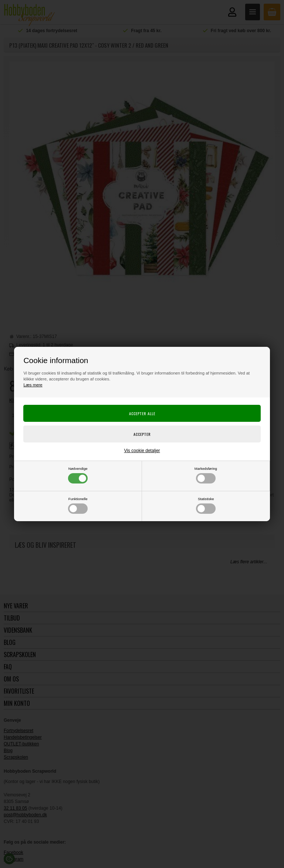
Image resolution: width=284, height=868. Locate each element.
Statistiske (206, 505)
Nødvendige (78, 475)
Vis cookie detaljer (142, 451)
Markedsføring (206, 475)
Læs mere (33, 385)
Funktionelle (78, 505)
